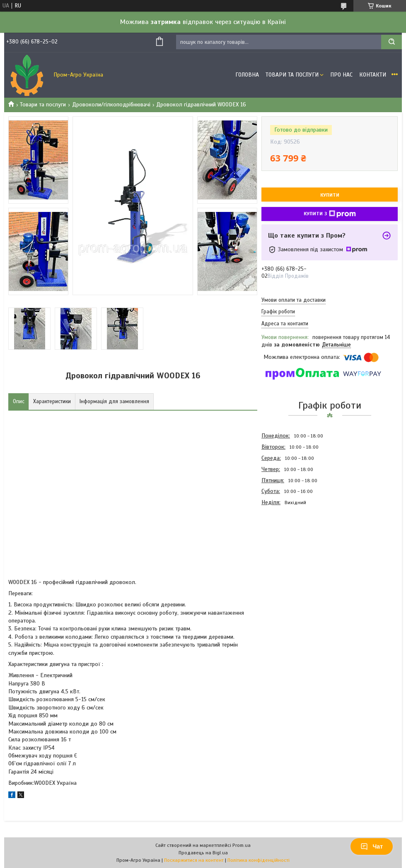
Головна (247, 75)
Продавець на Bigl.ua (203, 853)
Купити (330, 195)
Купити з (330, 214)
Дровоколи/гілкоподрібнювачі (111, 105)
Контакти (373, 75)
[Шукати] (391, 42)
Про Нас (341, 75)
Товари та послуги (43, 105)
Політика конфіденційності (259, 860)
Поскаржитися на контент (194, 860)
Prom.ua (242, 845)
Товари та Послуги (292, 75)
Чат (372, 846)
